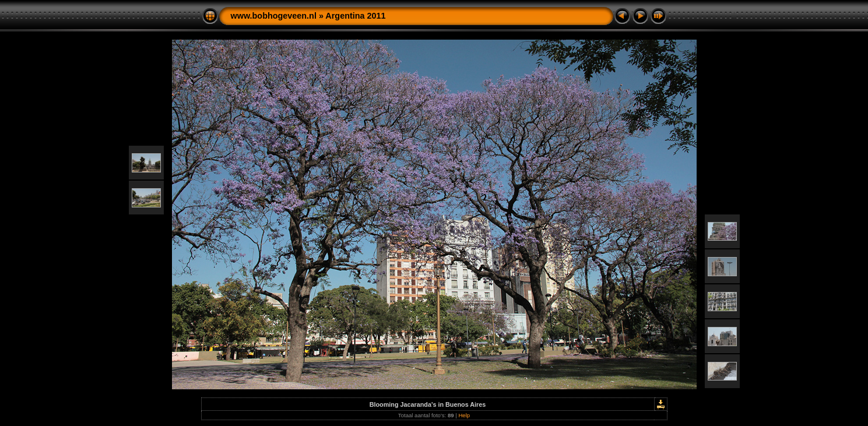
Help (464, 415)
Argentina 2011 (355, 16)
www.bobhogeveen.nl (274, 16)
